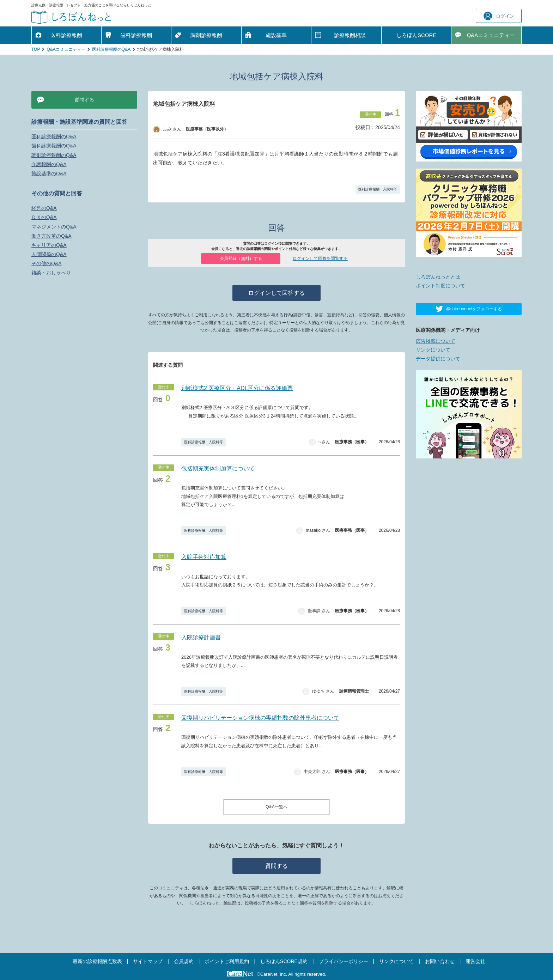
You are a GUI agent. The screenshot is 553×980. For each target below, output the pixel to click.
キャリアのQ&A (49, 245)
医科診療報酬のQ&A (111, 49)
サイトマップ (148, 961)
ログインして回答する (276, 293)
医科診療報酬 (66, 35)
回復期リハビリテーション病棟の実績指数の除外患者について (260, 718)
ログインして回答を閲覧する (320, 258)
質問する (276, 866)
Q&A (491, 35)
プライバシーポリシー (344, 961)
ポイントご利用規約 (227, 961)
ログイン (499, 16)
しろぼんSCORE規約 (284, 961)
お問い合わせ (440, 961)
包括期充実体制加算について (218, 468)
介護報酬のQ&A (49, 164)
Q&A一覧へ (276, 807)
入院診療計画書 (201, 637)
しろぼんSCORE (416, 35)
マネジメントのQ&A (54, 227)
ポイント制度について (440, 286)
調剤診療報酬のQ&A (54, 155)
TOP (36, 49)
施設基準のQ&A (49, 174)
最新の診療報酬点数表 (97, 961)
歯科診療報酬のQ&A (54, 146)
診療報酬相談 (350, 35)
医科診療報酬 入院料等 (378, 189)
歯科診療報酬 (136, 35)
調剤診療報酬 (206, 35)
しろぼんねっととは (438, 277)
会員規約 (184, 961)
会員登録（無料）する (241, 258)
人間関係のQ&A (49, 254)
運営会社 (475, 961)
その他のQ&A (47, 263)
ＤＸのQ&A (44, 217)
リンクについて (433, 350)
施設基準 (276, 35)
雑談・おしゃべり (51, 273)
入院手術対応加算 (204, 557)
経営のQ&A (44, 208)
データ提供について (438, 359)
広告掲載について (436, 341)
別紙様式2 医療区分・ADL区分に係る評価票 (237, 388)
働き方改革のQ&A (51, 236)
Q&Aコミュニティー (66, 49)
